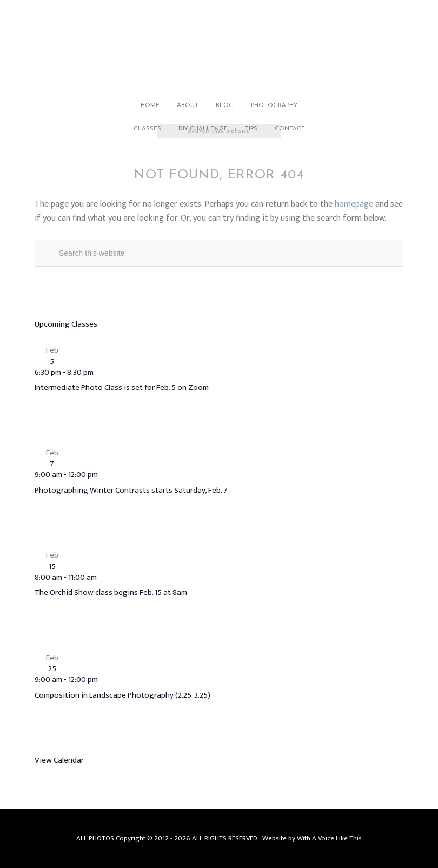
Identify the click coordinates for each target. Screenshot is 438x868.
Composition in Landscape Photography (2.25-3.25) (122, 695)
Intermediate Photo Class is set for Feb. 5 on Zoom (122, 387)
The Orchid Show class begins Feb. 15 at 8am (111, 592)
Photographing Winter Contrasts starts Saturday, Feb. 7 (131, 490)
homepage (354, 204)
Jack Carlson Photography (219, 47)
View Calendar (59, 760)
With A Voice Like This (329, 838)
